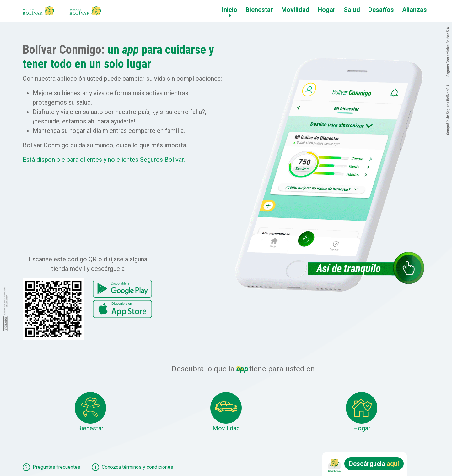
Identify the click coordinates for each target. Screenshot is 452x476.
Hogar (327, 10)
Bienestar (259, 10)
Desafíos (381, 10)
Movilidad (295, 10)
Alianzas (414, 10)
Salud (352, 10)
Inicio (230, 10)
